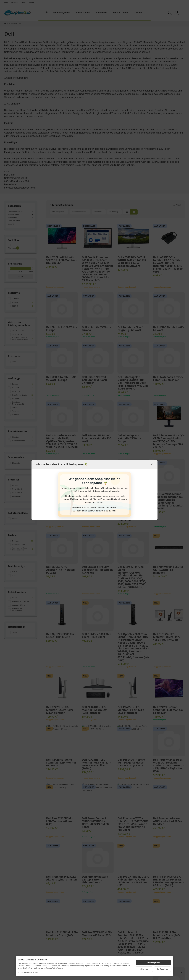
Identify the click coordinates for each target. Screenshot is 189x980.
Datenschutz (33, 972)
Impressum (22, 972)
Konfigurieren (162, 969)
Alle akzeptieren (153, 963)
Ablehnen (144, 969)
